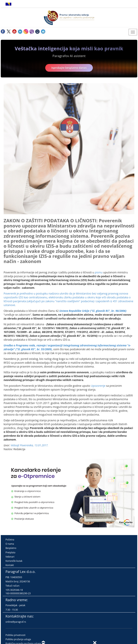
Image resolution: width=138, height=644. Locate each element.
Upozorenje (98, 386)
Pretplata (10, 552)
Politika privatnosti (16, 635)
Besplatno (11, 548)
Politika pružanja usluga (18, 639)
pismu (99, 272)
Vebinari (10, 557)
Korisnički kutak (14, 561)
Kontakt (10, 565)
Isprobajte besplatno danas (69, 68)
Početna (10, 540)
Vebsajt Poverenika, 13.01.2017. (30, 445)
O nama (10, 544)
